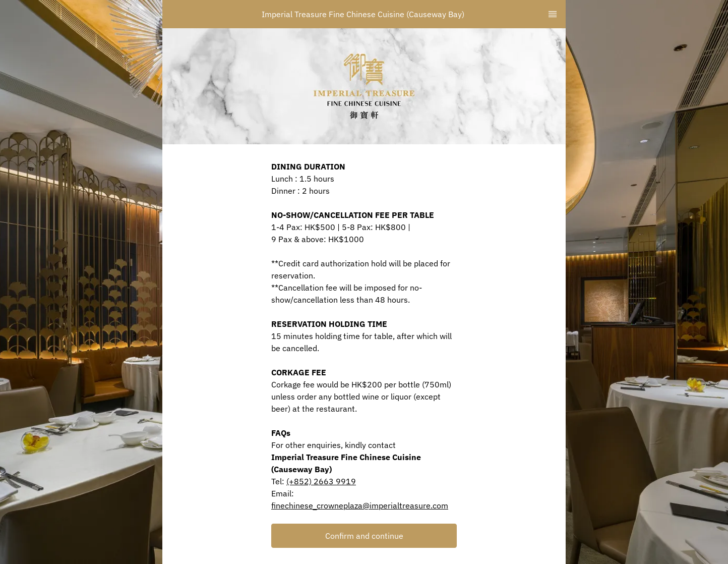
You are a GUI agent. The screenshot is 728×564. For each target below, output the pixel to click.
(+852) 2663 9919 (321, 481)
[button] (364, 536)
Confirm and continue (364, 536)
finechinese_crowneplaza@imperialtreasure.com (360, 505)
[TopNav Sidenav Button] (553, 14)
